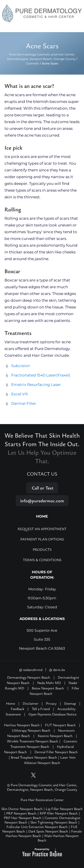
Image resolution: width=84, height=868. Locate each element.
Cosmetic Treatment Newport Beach (44, 744)
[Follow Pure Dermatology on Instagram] (42, 775)
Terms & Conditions (42, 560)
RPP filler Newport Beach (59, 813)
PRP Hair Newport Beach (23, 818)
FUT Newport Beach (60, 725)
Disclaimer (30, 703)
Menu (76, 27)
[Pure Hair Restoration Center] (42, 13)
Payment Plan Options (42, 539)
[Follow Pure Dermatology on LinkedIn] (59, 775)
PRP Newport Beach (21, 813)
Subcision (20, 366)
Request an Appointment (42, 529)
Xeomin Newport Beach (55, 736)
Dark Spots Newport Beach (48, 831)
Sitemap (70, 703)
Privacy (51, 703)
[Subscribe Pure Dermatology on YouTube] (25, 775)
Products (42, 549)
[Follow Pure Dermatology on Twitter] (34, 775)
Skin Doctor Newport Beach (22, 809)
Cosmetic (33, 63)
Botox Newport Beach (48, 688)
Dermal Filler (24, 403)
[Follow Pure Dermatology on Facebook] (50, 775)
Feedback (17, 709)
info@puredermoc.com (42, 501)
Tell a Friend (41, 709)
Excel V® (20, 394)
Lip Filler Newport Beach (64, 809)
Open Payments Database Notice (52, 714)
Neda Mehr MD (49, 683)
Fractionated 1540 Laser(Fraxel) (41, 375)
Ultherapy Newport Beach (31, 730)
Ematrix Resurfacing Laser (36, 385)
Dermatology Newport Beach (29, 677)
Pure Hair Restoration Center (42, 800)
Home (11, 703)
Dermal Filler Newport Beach (56, 752)
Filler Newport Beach (54, 691)
